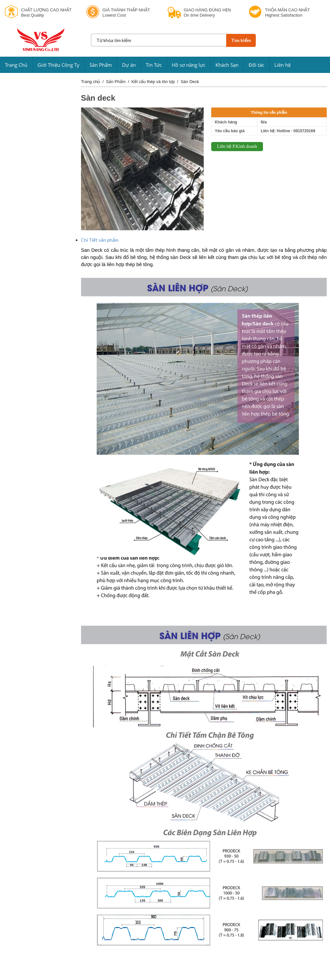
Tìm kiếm (241, 40)
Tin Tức (154, 65)
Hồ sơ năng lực (189, 65)
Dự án (129, 65)
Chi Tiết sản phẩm (100, 240)
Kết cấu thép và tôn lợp (153, 82)
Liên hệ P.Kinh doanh (237, 146)
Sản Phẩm (101, 65)
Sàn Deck (190, 82)
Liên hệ (282, 65)
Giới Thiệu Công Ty (58, 65)
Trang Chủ (16, 65)
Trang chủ (91, 82)
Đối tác (256, 65)
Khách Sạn (227, 65)
